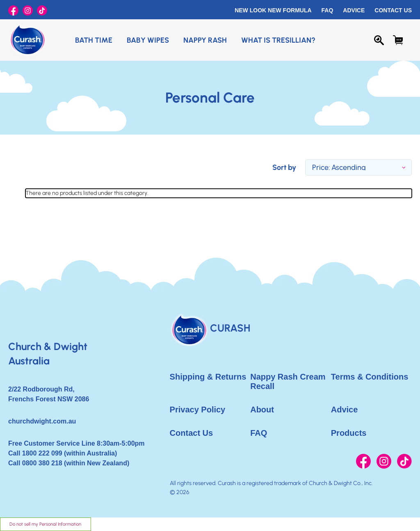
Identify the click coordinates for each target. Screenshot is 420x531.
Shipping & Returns (208, 377)
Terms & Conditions (370, 377)
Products (349, 433)
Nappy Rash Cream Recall (288, 381)
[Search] (379, 40)
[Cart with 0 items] (398, 40)
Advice (354, 10)
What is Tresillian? (278, 40)
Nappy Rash (205, 40)
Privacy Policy (198, 410)
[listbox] (358, 167)
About (262, 410)
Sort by (284, 167)
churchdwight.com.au (42, 421)
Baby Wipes (148, 40)
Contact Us (393, 10)
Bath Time (94, 40)
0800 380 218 (42, 463)
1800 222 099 (42, 453)
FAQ (328, 10)
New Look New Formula (273, 10)
